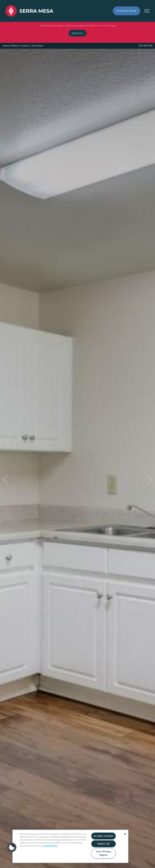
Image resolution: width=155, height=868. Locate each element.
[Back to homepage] (29, 60)
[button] (12, 847)
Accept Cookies (104, 836)
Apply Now (77, 33)
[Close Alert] (152, 3)
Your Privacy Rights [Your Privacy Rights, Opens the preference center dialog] (103, 853)
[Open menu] (147, 60)
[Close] (125, 834)
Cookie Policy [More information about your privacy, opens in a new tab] (50, 846)
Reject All (104, 844)
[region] (70, 846)
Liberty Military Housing (15, 46)
